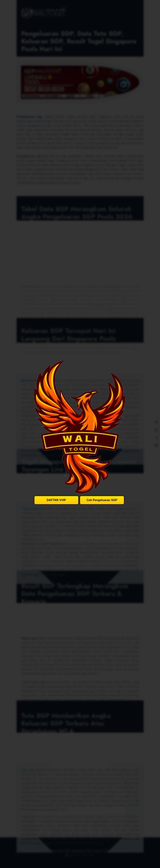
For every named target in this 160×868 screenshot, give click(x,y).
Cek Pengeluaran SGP (102, 500)
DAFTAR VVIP (56, 500)
